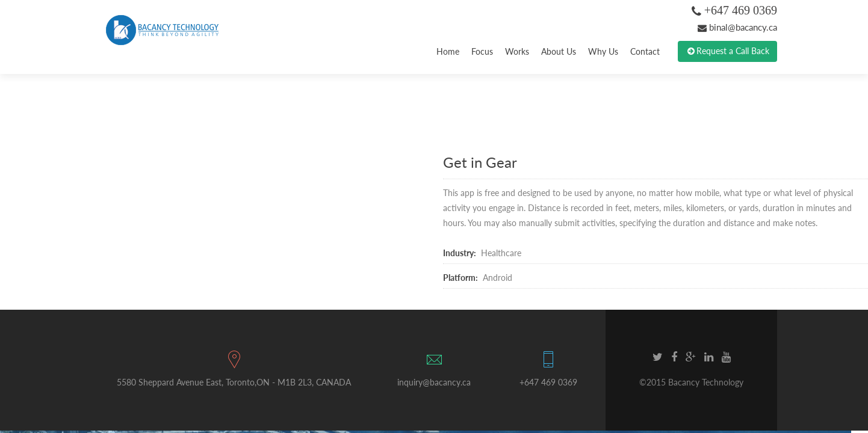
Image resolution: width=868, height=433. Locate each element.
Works (517, 51)
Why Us (603, 51)
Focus (482, 51)
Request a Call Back (727, 51)
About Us (559, 51)
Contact (645, 51)
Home (448, 51)
